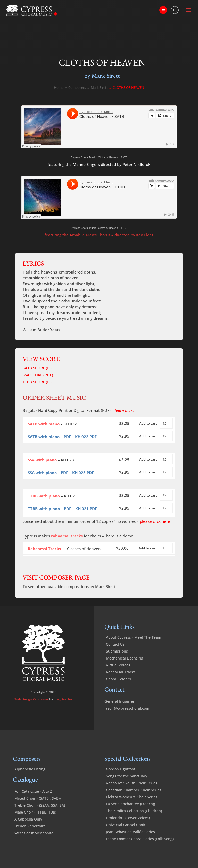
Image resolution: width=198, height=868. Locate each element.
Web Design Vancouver (32, 699)
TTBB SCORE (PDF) (39, 382)
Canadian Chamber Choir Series (134, 790)
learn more (125, 410)
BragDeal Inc (63, 699)
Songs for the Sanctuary (127, 776)
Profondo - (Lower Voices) (128, 818)
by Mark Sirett (102, 75)
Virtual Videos (118, 665)
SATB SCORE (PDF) (39, 368)
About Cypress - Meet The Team (134, 637)
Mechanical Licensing (125, 658)
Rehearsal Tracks (121, 672)
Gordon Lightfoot (121, 769)
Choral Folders (118, 679)
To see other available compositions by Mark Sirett (69, 586)
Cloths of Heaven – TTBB (113, 228)
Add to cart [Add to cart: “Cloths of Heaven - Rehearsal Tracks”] (148, 548)
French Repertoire (30, 826)
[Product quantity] (166, 423)
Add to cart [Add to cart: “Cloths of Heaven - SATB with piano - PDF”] (148, 436)
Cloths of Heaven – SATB (113, 158)
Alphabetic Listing (30, 769)
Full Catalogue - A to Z (33, 791)
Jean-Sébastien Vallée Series (130, 832)
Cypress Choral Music (83, 158)
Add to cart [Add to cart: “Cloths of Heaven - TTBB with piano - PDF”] (148, 508)
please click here (155, 521)
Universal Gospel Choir (126, 825)
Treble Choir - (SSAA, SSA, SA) (40, 805)
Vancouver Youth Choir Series (132, 783)
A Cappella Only (28, 819)
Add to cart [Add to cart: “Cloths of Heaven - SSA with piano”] (148, 459)
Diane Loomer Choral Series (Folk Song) (140, 839)
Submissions (117, 651)
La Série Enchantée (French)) (130, 804)
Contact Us (115, 644)
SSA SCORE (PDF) (38, 375)
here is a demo (120, 536)
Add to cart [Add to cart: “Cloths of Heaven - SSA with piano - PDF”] (148, 472)
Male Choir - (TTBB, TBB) (35, 812)
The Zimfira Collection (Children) (134, 811)
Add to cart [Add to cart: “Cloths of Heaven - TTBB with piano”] (148, 495)
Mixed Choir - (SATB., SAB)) (38, 798)
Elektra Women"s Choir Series (132, 797)
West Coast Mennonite (34, 833)
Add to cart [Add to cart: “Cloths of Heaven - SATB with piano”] (148, 423)
